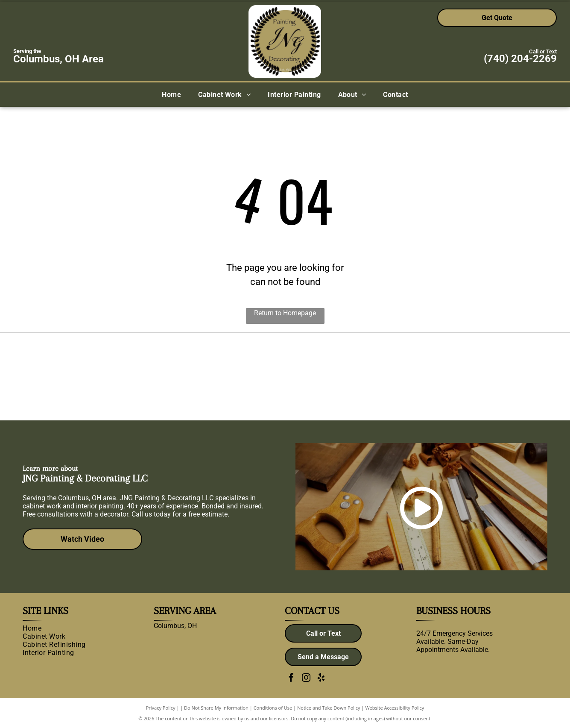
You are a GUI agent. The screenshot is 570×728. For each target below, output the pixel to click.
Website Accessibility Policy (395, 708)
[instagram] (306, 679)
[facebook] (291, 679)
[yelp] (321, 679)
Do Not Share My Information (216, 708)
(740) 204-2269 (520, 59)
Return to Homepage (285, 313)
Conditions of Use (273, 708)
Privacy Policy (161, 708)
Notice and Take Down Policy (329, 708)
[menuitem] (171, 95)
